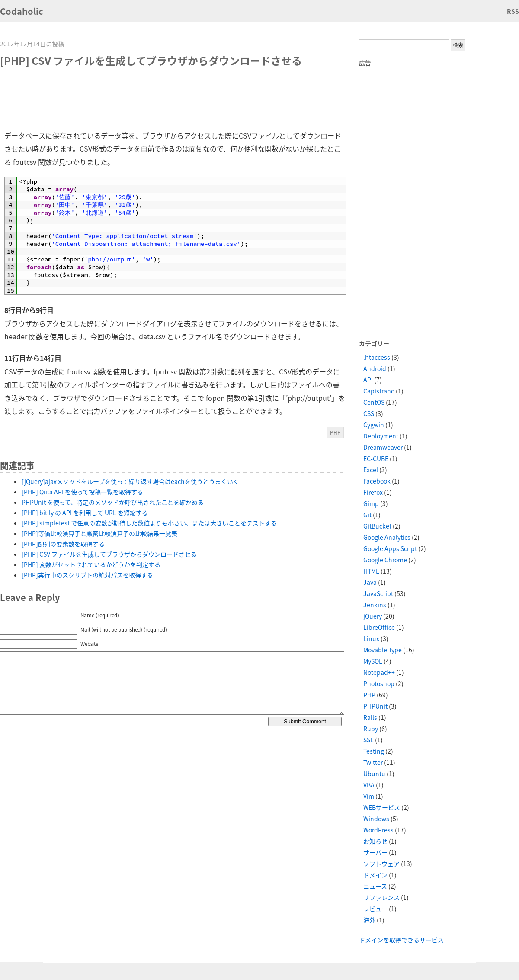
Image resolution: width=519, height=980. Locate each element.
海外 (369, 920)
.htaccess (377, 357)
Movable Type (383, 650)
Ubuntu (374, 774)
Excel (371, 470)
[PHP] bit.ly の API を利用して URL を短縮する (85, 513)
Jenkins (375, 605)
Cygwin (374, 425)
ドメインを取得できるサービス (401, 940)
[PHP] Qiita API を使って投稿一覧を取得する (82, 492)
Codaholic (22, 11)
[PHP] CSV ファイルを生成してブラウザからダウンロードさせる (109, 554)
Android (375, 368)
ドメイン (375, 875)
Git (367, 515)
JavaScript (378, 593)
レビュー (375, 909)
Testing (374, 751)
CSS (369, 413)
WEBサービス (382, 807)
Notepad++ (379, 672)
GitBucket (377, 526)
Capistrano (379, 391)
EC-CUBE (376, 458)
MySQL (373, 661)
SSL (368, 740)
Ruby (371, 729)
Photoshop (379, 683)
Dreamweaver (383, 447)
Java (370, 582)
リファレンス (381, 897)
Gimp (371, 503)
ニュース (375, 886)
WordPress (378, 830)
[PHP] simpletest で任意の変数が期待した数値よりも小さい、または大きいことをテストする (149, 523)
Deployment (381, 436)
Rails (370, 717)
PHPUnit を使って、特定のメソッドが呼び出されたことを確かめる (113, 502)
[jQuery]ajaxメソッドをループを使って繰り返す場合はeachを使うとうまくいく (130, 481)
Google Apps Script (390, 548)
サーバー (375, 852)
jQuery (373, 616)
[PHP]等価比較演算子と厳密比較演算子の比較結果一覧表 (99, 533)
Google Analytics (387, 537)
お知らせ (375, 841)
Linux (371, 638)
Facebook (377, 481)
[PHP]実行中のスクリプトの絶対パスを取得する (87, 575)
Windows (376, 819)
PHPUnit (375, 706)
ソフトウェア (381, 864)
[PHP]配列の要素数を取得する (63, 544)
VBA (369, 785)
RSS (513, 11)
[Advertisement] (162, 99)
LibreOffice (379, 627)
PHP (335, 432)
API (368, 380)
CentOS (374, 402)
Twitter (373, 762)
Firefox (373, 492)
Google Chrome (385, 560)
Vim (369, 796)
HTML (371, 571)
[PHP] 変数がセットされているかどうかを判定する (91, 564)
